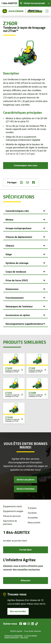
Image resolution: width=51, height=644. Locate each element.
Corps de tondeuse (16, 272)
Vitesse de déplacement (19, 237)
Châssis (10, 246)
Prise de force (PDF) (17, 281)
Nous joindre (34, 523)
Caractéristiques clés (17, 211)
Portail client (26, 550)
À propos (32, 508)
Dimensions (12, 289)
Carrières (32, 513)
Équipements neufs (12, 507)
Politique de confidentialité (14, 636)
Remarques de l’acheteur (19, 307)
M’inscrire (25, 581)
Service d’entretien (25, 489)
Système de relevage (17, 263)
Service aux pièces (26, 480)
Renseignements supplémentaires (24, 324)
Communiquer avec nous (25, 166)
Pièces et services (12, 516)
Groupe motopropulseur (19, 228)
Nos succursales (18, 612)
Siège (9, 254)
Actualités (33, 518)
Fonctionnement (15, 298)
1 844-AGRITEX (9, 3)
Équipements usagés (13, 512)
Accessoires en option (18, 315)
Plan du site (24, 638)
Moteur (10, 220)
